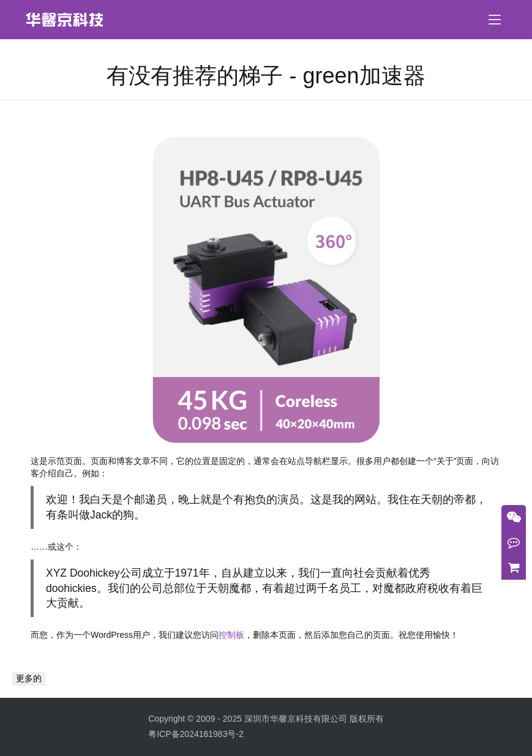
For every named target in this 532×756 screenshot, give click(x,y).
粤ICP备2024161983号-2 (196, 734)
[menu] (495, 20)
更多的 (29, 678)
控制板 (231, 635)
